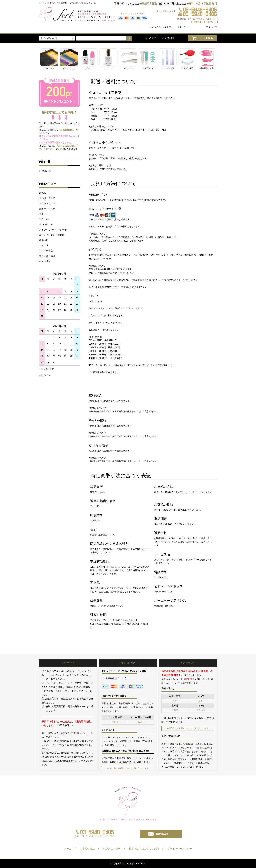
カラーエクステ (47, 209)
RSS (41, 375)
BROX (42, 193)
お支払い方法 (87, 849)
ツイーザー (45, 245)
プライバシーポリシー (180, 849)
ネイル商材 (45, 261)
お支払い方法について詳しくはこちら (128, 768)
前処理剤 (44, 240)
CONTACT (162, 834)
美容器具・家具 (47, 256)
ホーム (68, 849)
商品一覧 (45, 171)
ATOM (48, 375)
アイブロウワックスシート (53, 230)
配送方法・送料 (112, 849)
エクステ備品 (46, 251)
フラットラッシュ (48, 203)
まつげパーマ (46, 224)
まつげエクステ (47, 198)
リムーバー (45, 219)
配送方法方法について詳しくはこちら (188, 728)
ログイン (182, 27)
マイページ (212, 27)
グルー (43, 214)
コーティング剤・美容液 (52, 235)
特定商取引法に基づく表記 (144, 849)
